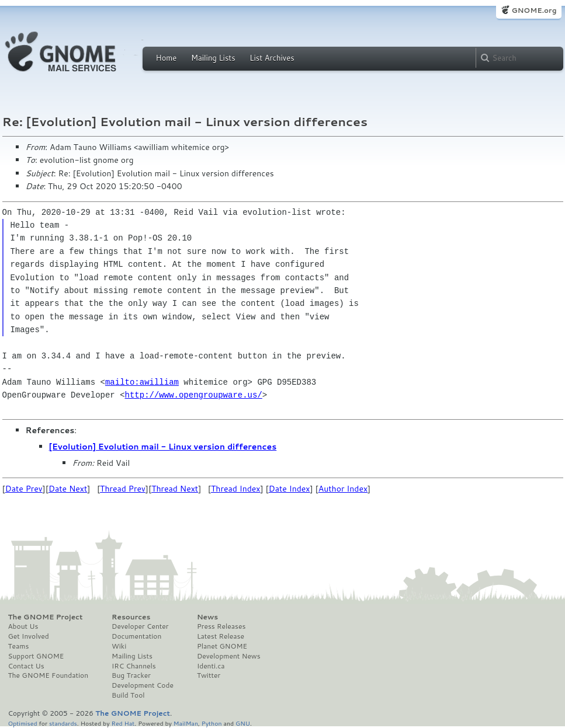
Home (167, 58)
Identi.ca (211, 666)
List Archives (272, 58)
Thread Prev (123, 489)
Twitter (209, 675)
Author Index (343, 489)
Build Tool (128, 695)
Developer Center (140, 626)
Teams (19, 646)
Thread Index (236, 489)
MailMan (186, 723)
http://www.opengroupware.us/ (194, 395)
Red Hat (123, 723)
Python (212, 723)
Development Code (143, 685)
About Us (23, 626)
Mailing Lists (213, 58)
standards (63, 723)
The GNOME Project (46, 617)
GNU (243, 723)
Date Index (290, 489)
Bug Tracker (131, 675)
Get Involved (29, 636)
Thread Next (175, 489)
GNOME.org (534, 10)
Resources (131, 617)
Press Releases (221, 626)
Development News (229, 656)
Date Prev (24, 489)
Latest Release (221, 636)
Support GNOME (36, 656)
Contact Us (26, 666)
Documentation (136, 636)
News (207, 617)
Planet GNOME (222, 646)
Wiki (119, 646)
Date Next (68, 489)
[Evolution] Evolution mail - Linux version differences (163, 447)
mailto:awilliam (142, 382)
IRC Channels (134, 666)
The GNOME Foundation (48, 675)
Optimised (23, 723)
